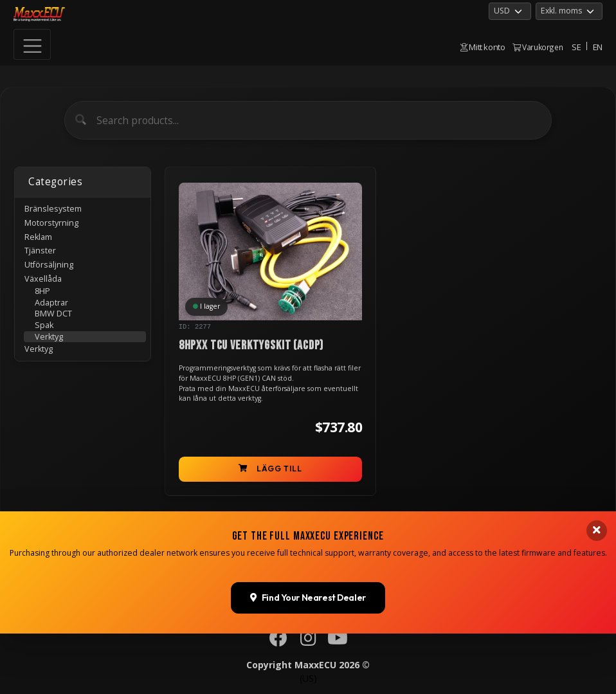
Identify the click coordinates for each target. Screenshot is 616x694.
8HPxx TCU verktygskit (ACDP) (251, 345)
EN (598, 47)
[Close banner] (597, 683)
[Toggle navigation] (32, 44)
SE (576, 47)
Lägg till (270, 469)
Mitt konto (483, 47)
